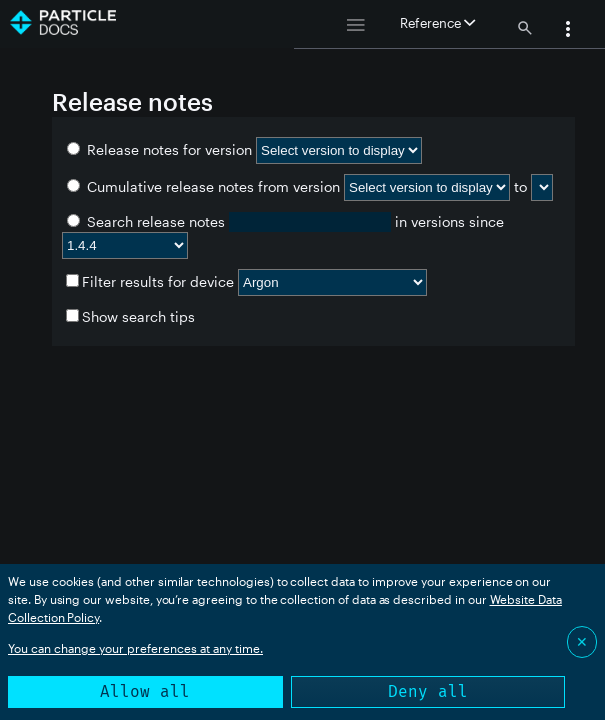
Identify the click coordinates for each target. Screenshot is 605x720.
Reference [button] (437, 23)
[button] (568, 31)
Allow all (145, 691)
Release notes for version (161, 149)
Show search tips (130, 316)
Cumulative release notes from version (205, 186)
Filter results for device (150, 281)
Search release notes (148, 221)
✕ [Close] (582, 641)
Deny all (428, 691)
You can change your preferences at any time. (135, 648)
